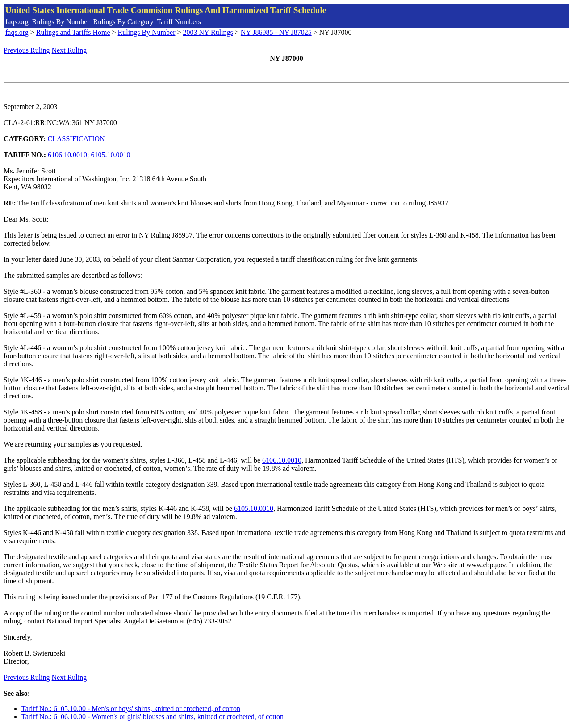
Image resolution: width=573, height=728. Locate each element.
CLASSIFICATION (76, 139)
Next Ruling (69, 50)
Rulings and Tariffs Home (73, 32)
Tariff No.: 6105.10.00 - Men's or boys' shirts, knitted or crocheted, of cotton (131, 709)
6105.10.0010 (111, 155)
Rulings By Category (123, 22)
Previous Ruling (27, 50)
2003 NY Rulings (208, 32)
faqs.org (17, 22)
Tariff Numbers (179, 22)
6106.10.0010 (67, 155)
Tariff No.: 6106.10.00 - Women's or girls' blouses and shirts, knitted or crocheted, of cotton (153, 717)
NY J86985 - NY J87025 (276, 32)
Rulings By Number (61, 22)
